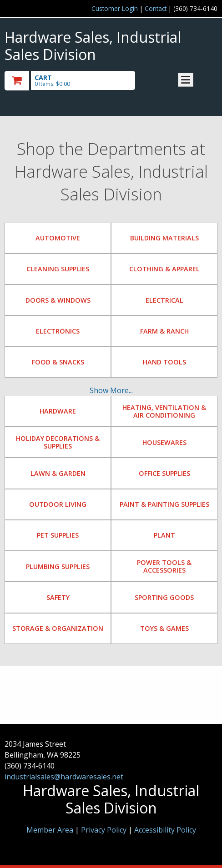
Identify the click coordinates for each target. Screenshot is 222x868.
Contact (156, 8)
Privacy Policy (105, 830)
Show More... (111, 390)
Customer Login (115, 8)
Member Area (50, 830)
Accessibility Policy (165, 830)
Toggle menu (186, 80)
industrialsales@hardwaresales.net (64, 777)
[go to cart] (79, 81)
